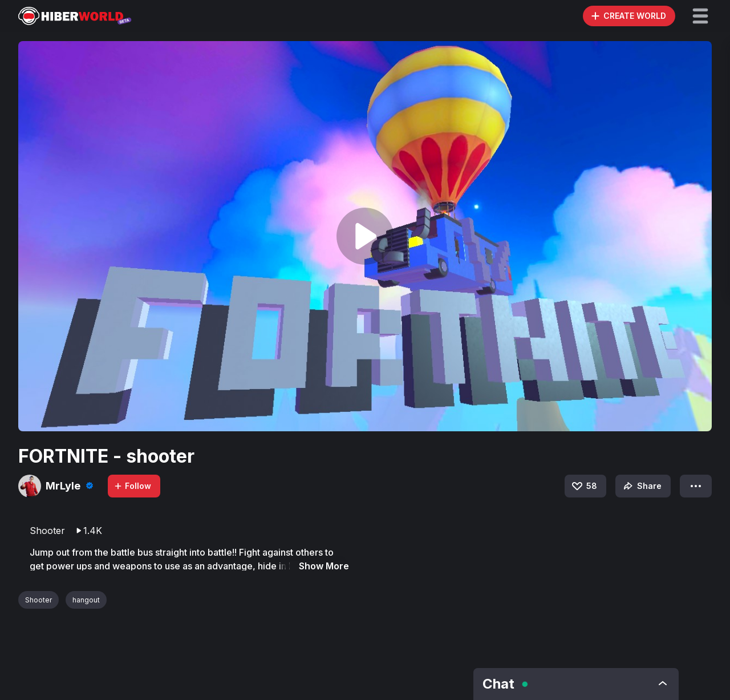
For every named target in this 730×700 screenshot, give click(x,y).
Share (641, 486)
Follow (132, 486)
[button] (700, 16)
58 (584, 486)
